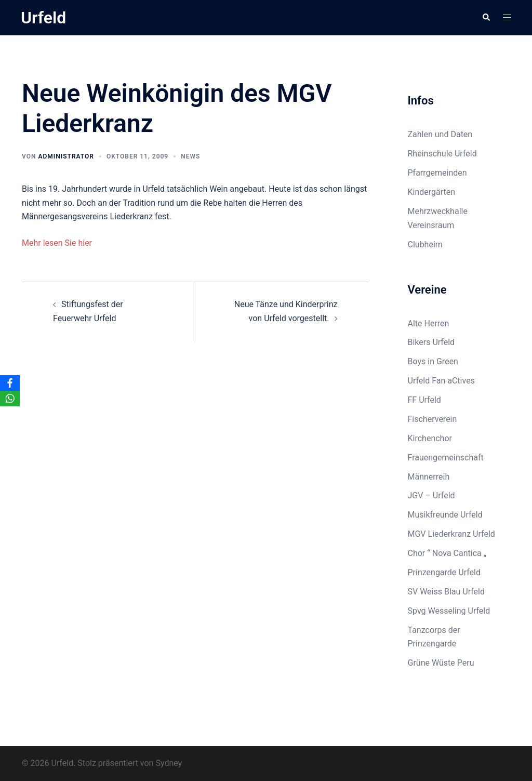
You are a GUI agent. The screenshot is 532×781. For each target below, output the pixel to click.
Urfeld (43, 18)
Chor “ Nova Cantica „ (447, 553)
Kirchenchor (430, 438)
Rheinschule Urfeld (442, 154)
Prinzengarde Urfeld (444, 572)
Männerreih (429, 477)
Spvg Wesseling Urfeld (449, 611)
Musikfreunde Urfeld (445, 515)
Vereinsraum (431, 225)
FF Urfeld (424, 400)
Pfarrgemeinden (437, 173)
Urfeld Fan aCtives (441, 381)
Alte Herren (429, 323)
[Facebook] (10, 383)
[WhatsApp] (10, 399)
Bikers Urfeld (431, 342)
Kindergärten (432, 192)
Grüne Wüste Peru (441, 663)
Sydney (169, 763)
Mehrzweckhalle (438, 211)
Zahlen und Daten (440, 134)
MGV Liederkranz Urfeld (451, 534)
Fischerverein (433, 419)
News (190, 156)
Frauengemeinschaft (446, 458)
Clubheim (425, 244)
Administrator (66, 156)
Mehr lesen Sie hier (57, 243)
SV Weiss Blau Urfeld (447, 592)
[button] (486, 18)
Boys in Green (433, 361)
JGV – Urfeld (431, 495)
